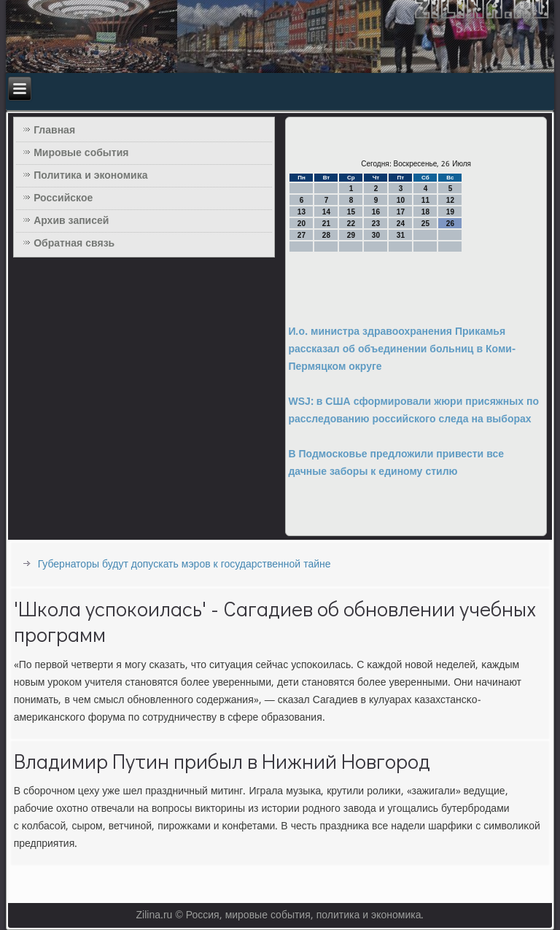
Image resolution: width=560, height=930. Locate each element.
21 (326, 224)
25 (425, 224)
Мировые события (81, 153)
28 (326, 235)
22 (351, 224)
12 (450, 200)
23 (376, 224)
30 (376, 235)
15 (351, 212)
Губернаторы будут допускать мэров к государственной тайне (184, 565)
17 (401, 212)
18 (425, 212)
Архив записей (71, 221)
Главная (54, 131)
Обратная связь (74, 244)
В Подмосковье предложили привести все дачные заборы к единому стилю (396, 463)
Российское (63, 198)
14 (326, 212)
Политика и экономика (90, 176)
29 (351, 235)
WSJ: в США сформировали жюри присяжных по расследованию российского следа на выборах (413, 411)
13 (302, 212)
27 (302, 235)
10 (401, 200)
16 (376, 212)
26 (450, 224)
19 (450, 212)
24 (401, 224)
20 (302, 224)
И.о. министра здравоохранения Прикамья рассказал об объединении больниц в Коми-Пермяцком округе (401, 349)
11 (425, 200)
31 (401, 235)
